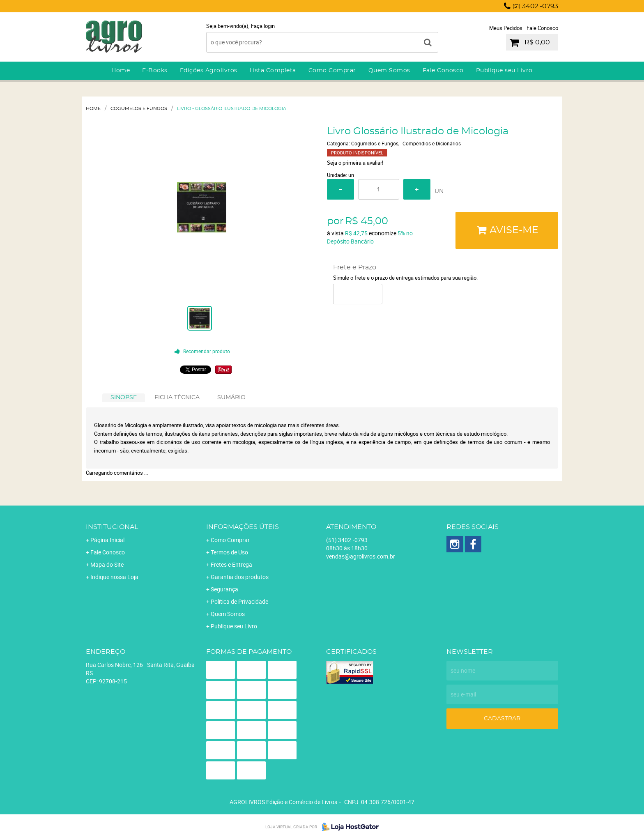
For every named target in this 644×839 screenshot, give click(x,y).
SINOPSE (124, 398)
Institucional (112, 527)
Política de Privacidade (239, 601)
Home (121, 71)
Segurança (224, 589)
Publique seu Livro (504, 71)
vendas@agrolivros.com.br (361, 556)
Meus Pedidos (506, 28)
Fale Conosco (542, 28)
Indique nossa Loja (114, 577)
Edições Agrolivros (209, 71)
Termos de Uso (229, 552)
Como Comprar (332, 71)
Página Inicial (107, 540)
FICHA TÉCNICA (177, 398)
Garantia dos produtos (240, 577)
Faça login (263, 26)
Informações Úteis (243, 527)
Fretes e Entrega (231, 564)
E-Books (155, 71)
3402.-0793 (535, 6)
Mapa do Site (107, 564)
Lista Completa (273, 71)
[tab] (124, 398)
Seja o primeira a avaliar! (355, 163)
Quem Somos (389, 71)
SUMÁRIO (231, 398)
